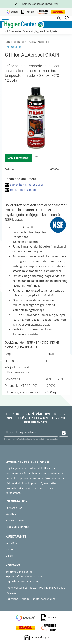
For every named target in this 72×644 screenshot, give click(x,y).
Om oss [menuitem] (10, 556)
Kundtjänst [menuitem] (11, 543)
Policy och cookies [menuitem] (15, 521)
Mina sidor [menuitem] (11, 550)
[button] (5, 20)
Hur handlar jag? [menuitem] (14, 508)
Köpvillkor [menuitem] (11, 514)
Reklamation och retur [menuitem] (17, 527)
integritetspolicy (51, 439)
